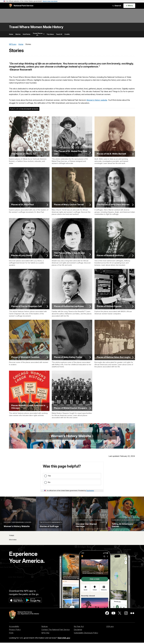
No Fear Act (79, 628)
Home (11, 34)
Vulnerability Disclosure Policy (86, 634)
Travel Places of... (39, 34)
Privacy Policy (15, 631)
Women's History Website (71, 436)
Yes (49, 476)
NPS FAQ (45, 634)
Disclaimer (78, 631)
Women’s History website (97, 100)
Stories (18, 34)
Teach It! (59, 34)
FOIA (11, 634)
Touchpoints (90, 491)
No (49, 482)
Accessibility (14, 628)
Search (117, 6)
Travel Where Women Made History (36, 27)
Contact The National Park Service (56, 631)
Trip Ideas (50, 34)
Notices (45, 628)
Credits (67, 34)
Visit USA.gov (64, 639)
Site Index (13, 541)
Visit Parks (26, 34)
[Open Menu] (129, 6)
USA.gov (110, 628)
